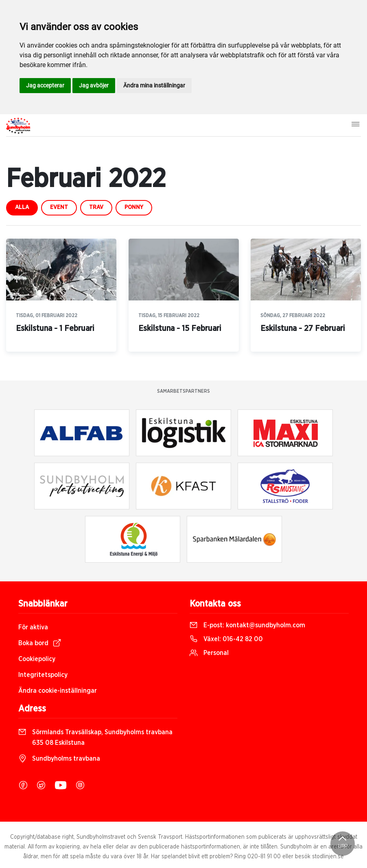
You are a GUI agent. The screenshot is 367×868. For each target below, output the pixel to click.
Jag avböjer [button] (94, 85)
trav (96, 207)
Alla (22, 207)
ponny (134, 207)
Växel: (226, 639)
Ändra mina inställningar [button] (154, 85)
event (59, 207)
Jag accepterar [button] (45, 85)
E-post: (247, 625)
